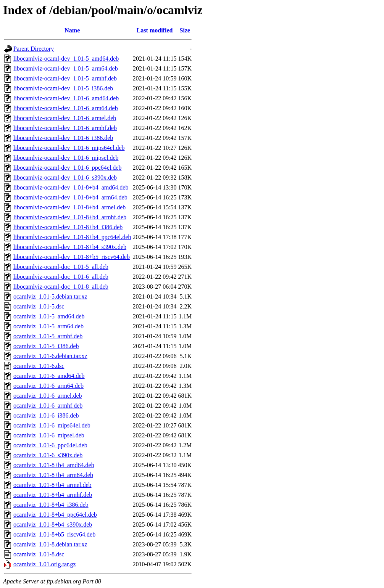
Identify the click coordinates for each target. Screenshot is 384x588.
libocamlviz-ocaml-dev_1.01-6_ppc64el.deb (67, 168)
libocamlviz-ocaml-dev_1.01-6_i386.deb (63, 138)
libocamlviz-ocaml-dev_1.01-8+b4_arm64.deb (70, 197)
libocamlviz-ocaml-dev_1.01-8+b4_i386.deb (68, 227)
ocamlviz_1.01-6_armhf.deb (48, 406)
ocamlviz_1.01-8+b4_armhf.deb (53, 495)
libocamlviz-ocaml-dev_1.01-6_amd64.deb (66, 98)
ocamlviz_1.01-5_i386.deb (46, 346)
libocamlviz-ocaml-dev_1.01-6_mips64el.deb (69, 148)
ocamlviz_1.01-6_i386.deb (46, 415)
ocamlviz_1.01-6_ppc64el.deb (50, 445)
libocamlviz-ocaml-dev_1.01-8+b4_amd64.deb (71, 187)
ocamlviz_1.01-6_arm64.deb (48, 386)
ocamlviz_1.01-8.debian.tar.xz (50, 544)
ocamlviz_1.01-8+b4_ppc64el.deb (55, 515)
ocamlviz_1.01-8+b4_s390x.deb (53, 525)
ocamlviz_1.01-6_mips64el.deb (52, 425)
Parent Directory (34, 49)
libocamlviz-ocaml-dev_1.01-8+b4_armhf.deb (70, 217)
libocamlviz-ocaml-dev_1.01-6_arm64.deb (66, 108)
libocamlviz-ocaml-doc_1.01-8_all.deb (61, 287)
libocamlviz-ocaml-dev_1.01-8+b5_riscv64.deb (72, 257)
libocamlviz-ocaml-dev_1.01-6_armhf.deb (65, 128)
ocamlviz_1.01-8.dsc (39, 554)
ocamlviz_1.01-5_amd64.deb (49, 316)
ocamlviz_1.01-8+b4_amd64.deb (54, 465)
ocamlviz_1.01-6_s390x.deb (48, 455)
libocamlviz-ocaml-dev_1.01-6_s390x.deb (65, 178)
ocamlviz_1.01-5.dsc (39, 306)
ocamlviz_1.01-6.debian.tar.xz (50, 356)
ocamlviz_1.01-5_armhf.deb (48, 336)
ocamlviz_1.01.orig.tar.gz (45, 564)
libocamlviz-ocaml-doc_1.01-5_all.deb (61, 267)
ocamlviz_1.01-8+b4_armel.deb (52, 485)
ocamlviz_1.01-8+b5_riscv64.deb (54, 534)
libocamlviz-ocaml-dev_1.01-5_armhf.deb (65, 78)
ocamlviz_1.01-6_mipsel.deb (49, 435)
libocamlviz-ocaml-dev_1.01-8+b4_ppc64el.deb (72, 237)
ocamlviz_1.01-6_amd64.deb (49, 376)
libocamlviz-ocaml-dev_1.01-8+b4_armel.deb (69, 207)
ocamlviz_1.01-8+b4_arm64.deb (53, 475)
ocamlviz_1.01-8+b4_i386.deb (51, 505)
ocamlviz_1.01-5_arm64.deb (48, 326)
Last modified (155, 30)
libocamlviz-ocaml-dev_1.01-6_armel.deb (65, 118)
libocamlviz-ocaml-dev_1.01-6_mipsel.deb (66, 158)
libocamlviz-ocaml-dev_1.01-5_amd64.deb (66, 59)
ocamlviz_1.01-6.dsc (39, 366)
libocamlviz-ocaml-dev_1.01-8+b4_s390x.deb (70, 247)
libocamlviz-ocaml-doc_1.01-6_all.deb (61, 277)
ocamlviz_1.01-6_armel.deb (48, 396)
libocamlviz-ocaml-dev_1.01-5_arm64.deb (66, 68)
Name (72, 30)
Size (185, 30)
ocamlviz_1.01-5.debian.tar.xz (50, 296)
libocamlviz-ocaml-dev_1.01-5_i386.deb (63, 88)
